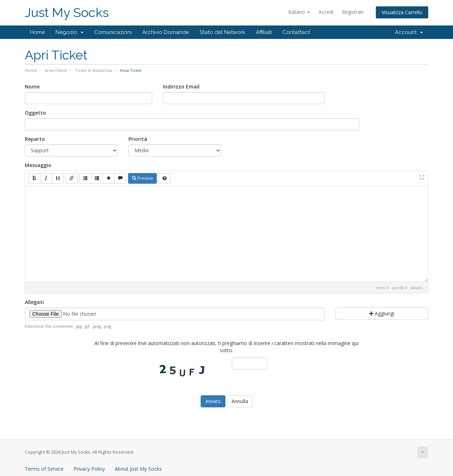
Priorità (138, 139)
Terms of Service (44, 469)
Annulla (240, 401)
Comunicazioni (113, 32)
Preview (142, 178)
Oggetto (35, 113)
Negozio (70, 32)
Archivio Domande (166, 32)
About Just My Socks (138, 469)
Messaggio (38, 165)
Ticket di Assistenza (93, 70)
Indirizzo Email (181, 87)
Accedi (326, 12)
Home (38, 32)
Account (409, 32)
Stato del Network (222, 32)
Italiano (299, 12)
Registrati (353, 12)
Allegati (34, 302)
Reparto (35, 139)
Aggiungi (382, 313)
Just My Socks (67, 13)
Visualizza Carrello (402, 12)
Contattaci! (296, 32)
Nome (32, 87)
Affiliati (264, 32)
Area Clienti (56, 70)
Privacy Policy (89, 469)
